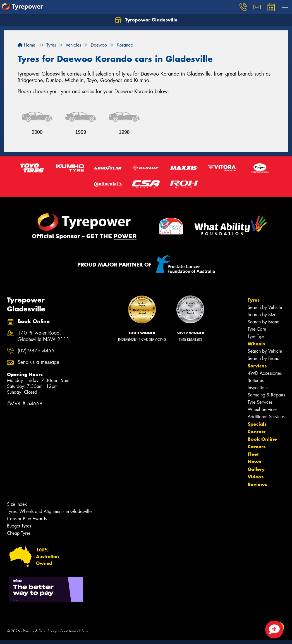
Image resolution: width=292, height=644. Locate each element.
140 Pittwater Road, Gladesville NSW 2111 (44, 336)
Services (257, 366)
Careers (257, 447)
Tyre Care (257, 329)
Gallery (256, 469)
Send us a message (38, 362)
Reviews (257, 484)
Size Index (17, 504)
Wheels (256, 344)
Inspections (258, 388)
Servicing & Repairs (266, 395)
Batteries (256, 380)
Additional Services (266, 417)
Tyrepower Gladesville (146, 20)
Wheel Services (262, 409)
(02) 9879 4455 (36, 351)
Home (26, 45)
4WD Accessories (265, 373)
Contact (257, 432)
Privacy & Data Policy (40, 631)
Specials (257, 424)
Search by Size (262, 315)
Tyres (254, 300)
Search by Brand (264, 322)
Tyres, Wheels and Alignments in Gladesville (49, 511)
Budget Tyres (19, 526)
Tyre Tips (256, 336)
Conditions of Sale (74, 631)
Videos (256, 477)
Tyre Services (260, 402)
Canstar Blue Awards (27, 519)
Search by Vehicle (265, 307)
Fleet (253, 454)
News (254, 462)
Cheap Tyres (19, 533)
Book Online (262, 439)
